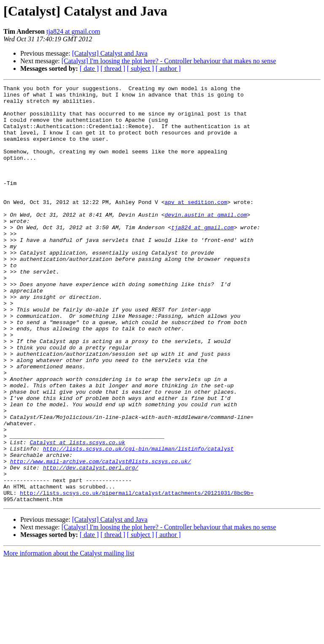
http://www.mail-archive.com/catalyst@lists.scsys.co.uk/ (101, 537)
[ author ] (168, 68)
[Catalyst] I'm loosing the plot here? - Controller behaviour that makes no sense (169, 61)
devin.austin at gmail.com (206, 241)
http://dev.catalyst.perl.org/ (91, 545)
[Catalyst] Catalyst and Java (110, 53)
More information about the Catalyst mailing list (69, 637)
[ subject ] (140, 68)
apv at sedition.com (196, 226)
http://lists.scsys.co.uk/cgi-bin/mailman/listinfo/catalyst (138, 522)
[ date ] (89, 68)
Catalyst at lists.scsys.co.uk (77, 514)
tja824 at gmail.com (73, 31)
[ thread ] (113, 68)
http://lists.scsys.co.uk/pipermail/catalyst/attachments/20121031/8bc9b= (137, 575)
